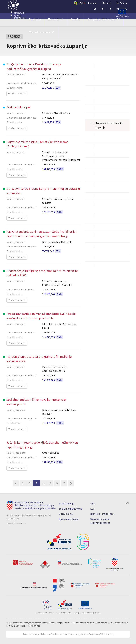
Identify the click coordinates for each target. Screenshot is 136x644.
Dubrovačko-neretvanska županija (106, 91)
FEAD (93, 503)
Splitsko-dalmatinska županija (104, 217)
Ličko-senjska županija (105, 146)
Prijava (122, 3)
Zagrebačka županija (103, 265)
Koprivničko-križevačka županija (105, 125)
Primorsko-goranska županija (104, 187)
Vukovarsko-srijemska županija (104, 248)
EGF (92, 509)
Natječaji (54, 19)
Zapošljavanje (66, 503)
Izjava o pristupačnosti (103, 514)
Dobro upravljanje (69, 519)
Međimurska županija (104, 154)
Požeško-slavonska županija (103, 175)
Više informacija (107, 634)
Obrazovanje (66, 514)
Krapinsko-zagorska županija (103, 137)
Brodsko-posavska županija (102, 79)
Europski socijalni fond (102, 19)
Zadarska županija (102, 258)
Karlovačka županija (103, 116)
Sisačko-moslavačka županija (103, 206)
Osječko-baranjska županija (102, 163)
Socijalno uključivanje (71, 509)
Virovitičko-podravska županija (104, 236)
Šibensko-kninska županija (107, 196)
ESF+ (80, 3)
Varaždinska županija (104, 227)
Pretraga (93, 3)
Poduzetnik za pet (19, 107)
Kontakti (107, 3)
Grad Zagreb (99, 101)
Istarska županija (101, 108)
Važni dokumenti (40, 32)
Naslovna (35, 19)
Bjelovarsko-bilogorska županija (105, 68)
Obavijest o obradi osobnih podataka (100, 521)
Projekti (76, 19)
